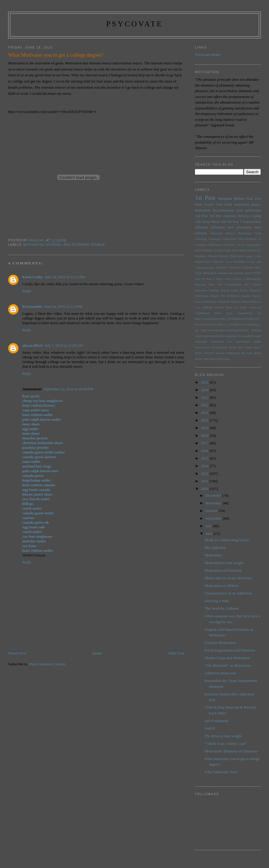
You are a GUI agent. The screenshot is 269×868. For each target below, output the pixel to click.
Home (97, 653)
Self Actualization (229, 285)
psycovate (135, 24)
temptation (233, 353)
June (209, 533)
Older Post (176, 653)
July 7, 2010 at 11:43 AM (64, 345)
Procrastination (223, 210)
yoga (226, 359)
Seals (211, 285)
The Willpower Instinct (235, 296)
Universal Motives (229, 302)
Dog (241, 239)
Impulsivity (254, 250)
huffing (256, 330)
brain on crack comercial (243, 307)
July (209, 526)
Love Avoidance (236, 262)
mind (258, 336)
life (239, 336)
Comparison (229, 239)
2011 (205, 481)
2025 (205, 382)
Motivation (203, 210)
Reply (27, 291)
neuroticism (202, 347)
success (220, 353)
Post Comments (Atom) (47, 664)
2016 (205, 451)
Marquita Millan (231, 198)
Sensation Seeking (207, 290)
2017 (205, 443)
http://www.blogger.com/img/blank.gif (225, 330)
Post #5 (200, 279)
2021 (205, 413)
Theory (256, 296)
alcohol (219, 307)
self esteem (245, 347)
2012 (205, 473)
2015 (205, 458)
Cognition (214, 239)
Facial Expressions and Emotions (230, 650)
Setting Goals (229, 290)
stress (257, 347)
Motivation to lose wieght (224, 563)
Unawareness (252, 222)
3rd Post (215, 216)
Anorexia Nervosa (236, 216)
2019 (205, 428)
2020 (205, 420)
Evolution (229, 245)
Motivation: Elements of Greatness (231, 751)
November (214, 503)
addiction (201, 227)
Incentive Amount (206, 256)
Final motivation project (243, 205)
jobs (222, 336)
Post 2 (210, 279)
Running (200, 285)
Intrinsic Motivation (231, 256)
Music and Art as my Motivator (229, 578)
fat (259, 313)
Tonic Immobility (206, 302)
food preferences (249, 210)
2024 (205, 390)
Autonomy (216, 233)
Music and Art (222, 222)
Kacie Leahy (32, 277)
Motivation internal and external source (64, 245)
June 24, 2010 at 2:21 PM (63, 306)
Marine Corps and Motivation (227, 658)
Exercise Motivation (220, 643)
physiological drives (224, 347)
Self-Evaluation (217, 721)
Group (218, 250)
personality (244, 227)
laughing (231, 336)
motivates (201, 342)
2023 (205, 397)
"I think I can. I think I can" (226, 744)
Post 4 (230, 279)
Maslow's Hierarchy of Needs (235, 268)
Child (257, 233)
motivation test (221, 342)
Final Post (253, 199)
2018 (205, 435)
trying (219, 359)
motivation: (243, 342)
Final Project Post (209, 205)
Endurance (215, 245)
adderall (208, 307)
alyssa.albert (32, 345)
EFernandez (32, 306)
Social (244, 290)
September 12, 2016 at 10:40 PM (68, 389)
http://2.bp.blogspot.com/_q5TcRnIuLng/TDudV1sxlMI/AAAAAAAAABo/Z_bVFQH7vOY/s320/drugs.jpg (228, 324)
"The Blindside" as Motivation (228, 665)
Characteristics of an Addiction (228, 593)
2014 (205, 466)
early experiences (239, 313)
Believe (231, 233)
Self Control (252, 285)
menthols (248, 336)
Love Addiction (214, 262)
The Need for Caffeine (222, 608)
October (212, 511)
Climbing (201, 239)
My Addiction (215, 548)
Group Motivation (234, 250)
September (214, 518)
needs (257, 342)
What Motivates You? (221, 772)
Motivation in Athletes (222, 586)
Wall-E (210, 728)
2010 (205, 489)
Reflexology (253, 279)
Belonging (245, 233)
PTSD (257, 273)
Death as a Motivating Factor (227, 540)
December (214, 495)
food (231, 227)
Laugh (249, 256)
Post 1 (237, 222)
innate (199, 336)
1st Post (205, 198)
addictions (217, 227)
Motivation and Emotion (223, 570)
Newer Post (17, 653)
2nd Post (201, 216)
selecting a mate (217, 601)
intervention (211, 336)
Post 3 (220, 279)
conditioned (202, 313)
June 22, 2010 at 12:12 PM (65, 277)
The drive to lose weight (223, 736)
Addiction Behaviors (220, 673)
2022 (205, 405)
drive (218, 313)
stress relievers (204, 353)
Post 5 (240, 279)
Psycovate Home (208, 55)
